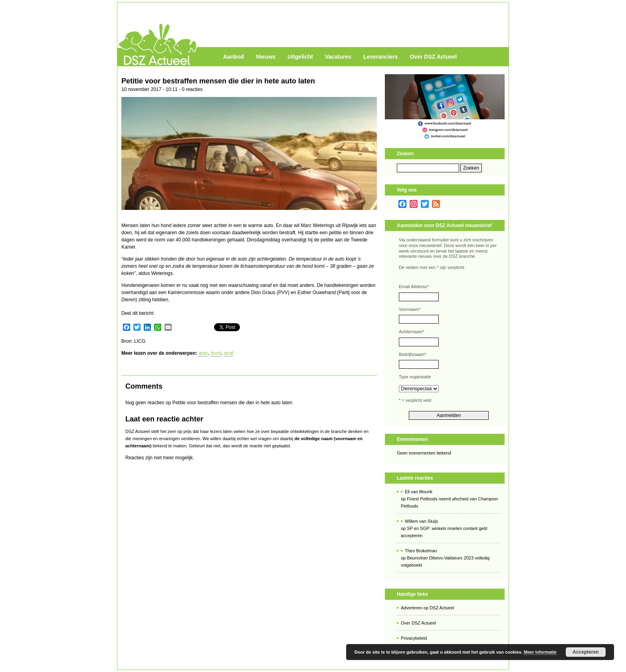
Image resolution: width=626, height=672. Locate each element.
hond (216, 353)
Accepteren (585, 652)
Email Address (414, 287)
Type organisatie (415, 377)
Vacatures (338, 57)
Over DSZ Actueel (433, 57)
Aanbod (234, 57)
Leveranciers (380, 57)
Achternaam (412, 332)
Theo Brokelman (421, 551)
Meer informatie (540, 652)
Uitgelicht (300, 57)
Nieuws (266, 57)
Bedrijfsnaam (412, 354)
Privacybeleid (414, 638)
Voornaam (410, 309)
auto (203, 353)
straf (229, 353)
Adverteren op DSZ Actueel (427, 608)
